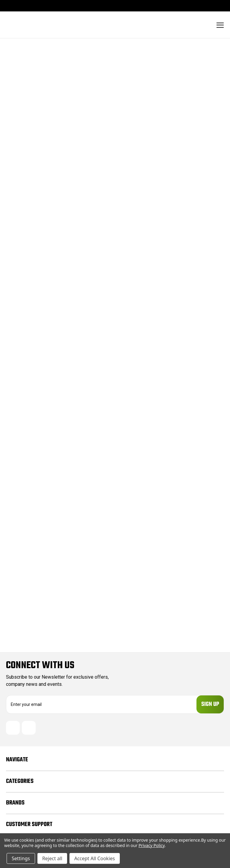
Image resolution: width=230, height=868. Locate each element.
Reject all (52, 858)
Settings (21, 858)
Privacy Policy (151, 845)
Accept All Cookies (95, 858)
